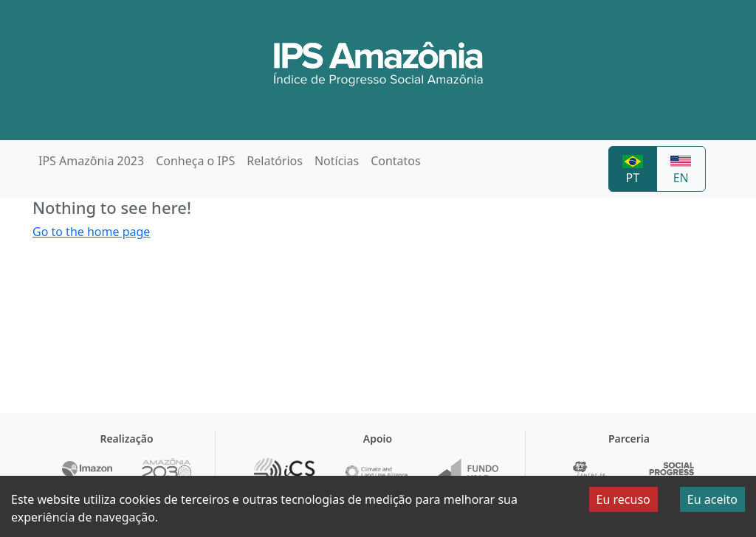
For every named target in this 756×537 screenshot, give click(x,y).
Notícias (337, 161)
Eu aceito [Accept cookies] (712, 499)
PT (633, 170)
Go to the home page (91, 232)
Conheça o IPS (195, 161)
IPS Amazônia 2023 (91, 161)
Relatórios (275, 161)
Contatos (396, 161)
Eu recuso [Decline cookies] (623, 499)
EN (681, 171)
